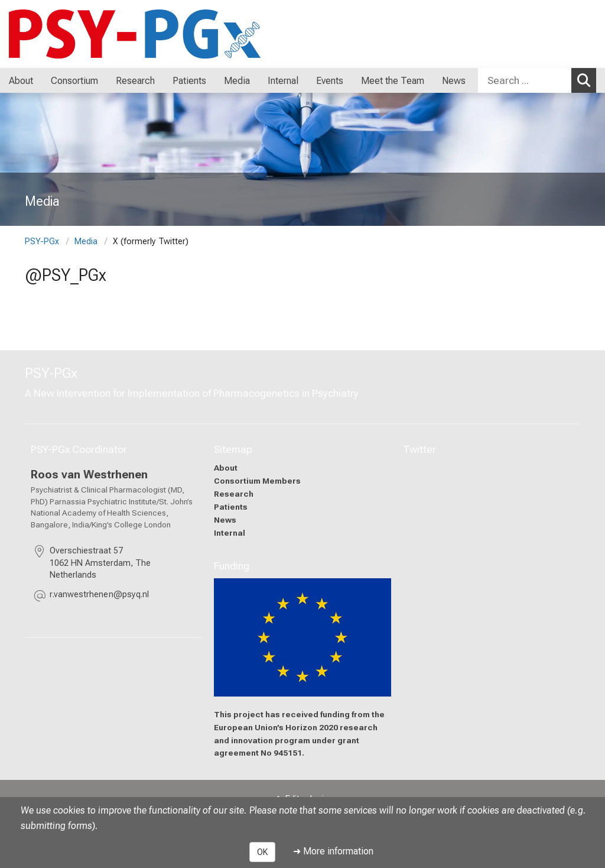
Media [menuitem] (237, 81)
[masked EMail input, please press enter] (99, 596)
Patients (231, 506)
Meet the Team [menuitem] (393, 81)
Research (234, 493)
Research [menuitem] (135, 81)
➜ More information (333, 851)
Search (587, 80)
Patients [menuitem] (189, 81)
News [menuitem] (454, 81)
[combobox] (537, 80)
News (225, 519)
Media (86, 242)
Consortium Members (257, 481)
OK (262, 852)
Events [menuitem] (330, 81)
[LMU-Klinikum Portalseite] (80, 34)
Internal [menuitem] (283, 81)
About (226, 468)
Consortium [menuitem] (74, 81)
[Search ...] (525, 80)
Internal (230, 532)
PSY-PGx (42, 242)
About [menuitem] (21, 81)
